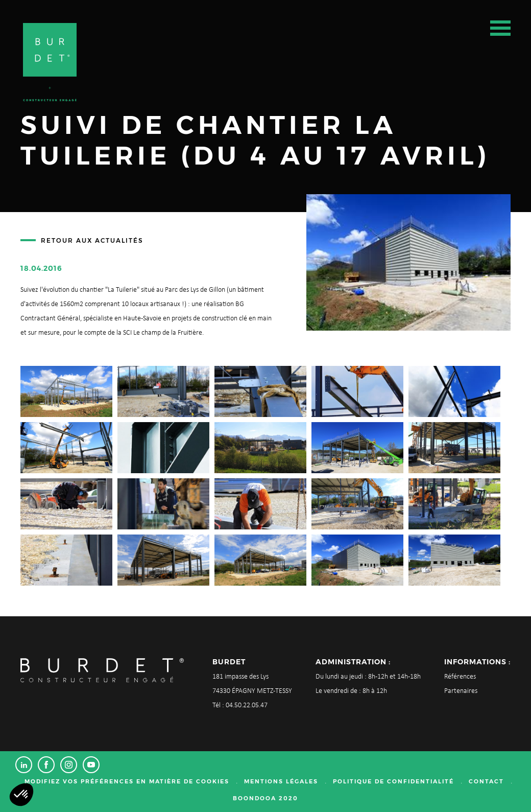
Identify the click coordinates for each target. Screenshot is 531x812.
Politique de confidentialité (393, 781)
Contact (486, 781)
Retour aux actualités (92, 240)
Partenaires (461, 691)
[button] (21, 795)
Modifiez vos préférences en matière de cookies (127, 781)
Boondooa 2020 (265, 798)
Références (460, 677)
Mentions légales (281, 781)
